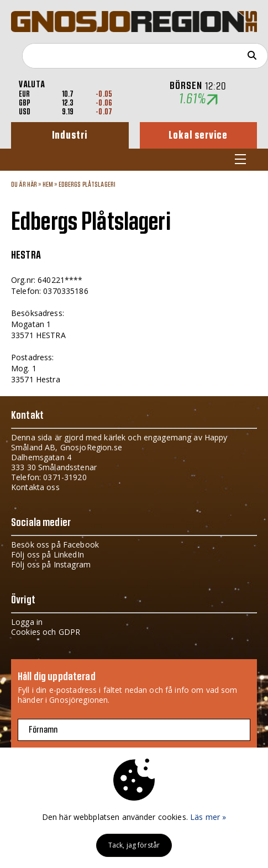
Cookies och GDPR (46, 632)
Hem (48, 185)
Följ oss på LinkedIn (48, 554)
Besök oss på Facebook (55, 545)
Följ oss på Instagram (51, 564)
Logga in (27, 622)
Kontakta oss (35, 487)
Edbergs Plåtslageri (87, 185)
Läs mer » (208, 817)
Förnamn (43, 730)
